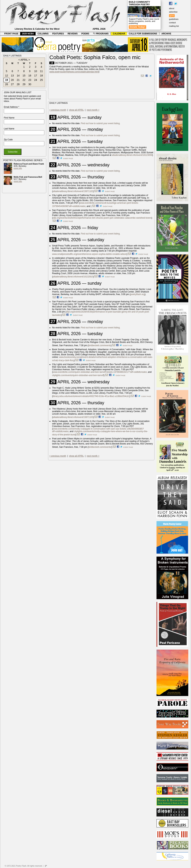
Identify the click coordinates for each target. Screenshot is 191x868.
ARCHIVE (166, 34)
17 (36, 76)
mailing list (174, 26)
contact (172, 23)
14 (18, 76)
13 (12, 76)
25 (41, 80)
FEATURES (58, 34)
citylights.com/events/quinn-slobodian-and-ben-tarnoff (78, 375)
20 (12, 80)
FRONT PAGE (11, 34)
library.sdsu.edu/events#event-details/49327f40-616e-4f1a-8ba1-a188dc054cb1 (91, 396)
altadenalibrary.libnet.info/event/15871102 (73, 191)
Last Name (9, 129)
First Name (9, 118)
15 (24, 76)
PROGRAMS (101, 34)
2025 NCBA (28, 34)
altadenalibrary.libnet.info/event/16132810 (73, 277)
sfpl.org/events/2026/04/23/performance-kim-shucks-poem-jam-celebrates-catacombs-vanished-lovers (102, 218)
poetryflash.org (138, 294)
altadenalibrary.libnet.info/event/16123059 (132, 155)
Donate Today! (137, 27)
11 (41, 71)
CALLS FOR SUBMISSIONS (143, 34)
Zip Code (8, 140)
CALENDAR (119, 34)
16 (30, 76)
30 (30, 84)
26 (7, 84)
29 (24, 84)
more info (18, 168)
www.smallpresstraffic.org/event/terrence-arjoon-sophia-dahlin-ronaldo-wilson (89, 254)
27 (12, 84)
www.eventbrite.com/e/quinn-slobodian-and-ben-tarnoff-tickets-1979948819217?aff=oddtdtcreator (100, 372)
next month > (93, 110)
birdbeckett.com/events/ (100, 447)
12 (7, 76)
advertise (173, 12)
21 (18, 80)
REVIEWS (73, 34)
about (172, 8)
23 (30, 80)
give (172, 15)
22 (24, 80)
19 (7, 80)
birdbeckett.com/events (100, 345)
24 (36, 80)
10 (36, 71)
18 (41, 76)
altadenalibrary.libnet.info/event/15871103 (73, 417)
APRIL (24, 60)
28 (18, 84)
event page (68, 159)
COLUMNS (43, 34)
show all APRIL (76, 110)
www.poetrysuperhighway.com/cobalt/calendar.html (74, 72)
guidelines (174, 19)
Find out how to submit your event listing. (100, 123)
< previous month (58, 110)
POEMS (85, 34)
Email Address (12, 107)
